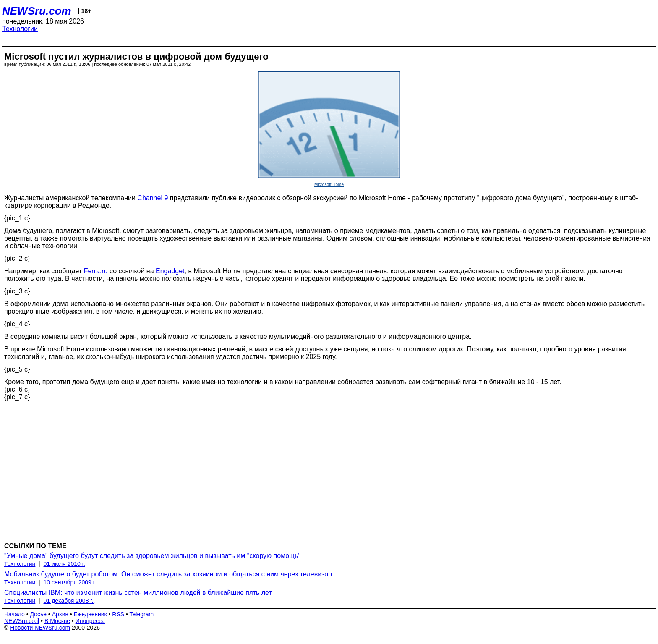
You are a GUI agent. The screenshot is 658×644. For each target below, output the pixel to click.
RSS (118, 614)
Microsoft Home (329, 185)
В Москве (57, 621)
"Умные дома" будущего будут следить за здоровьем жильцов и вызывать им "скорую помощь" (152, 556)
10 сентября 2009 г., (71, 582)
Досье (38, 614)
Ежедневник (90, 614)
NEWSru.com (37, 11)
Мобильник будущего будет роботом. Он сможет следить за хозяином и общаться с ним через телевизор (168, 574)
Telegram (142, 614)
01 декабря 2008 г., (69, 601)
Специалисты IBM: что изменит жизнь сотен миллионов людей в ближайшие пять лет (138, 593)
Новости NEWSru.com (40, 628)
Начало (14, 614)
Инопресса (90, 621)
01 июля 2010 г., (65, 564)
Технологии (20, 29)
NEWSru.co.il (22, 621)
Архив (60, 614)
